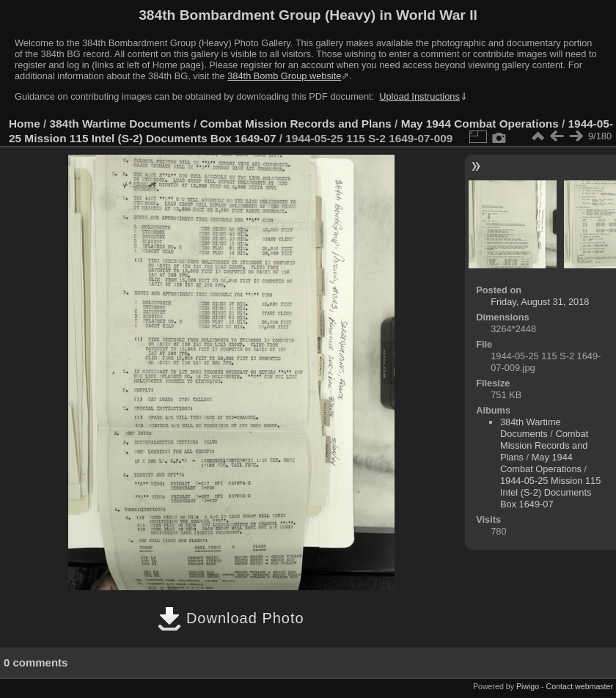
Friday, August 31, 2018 (540, 302)
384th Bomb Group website (284, 76)
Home (25, 124)
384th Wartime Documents (120, 124)
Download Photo (231, 618)
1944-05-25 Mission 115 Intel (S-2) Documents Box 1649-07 (550, 492)
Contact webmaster (580, 686)
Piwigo (528, 686)
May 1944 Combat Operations (480, 124)
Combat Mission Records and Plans (296, 124)
